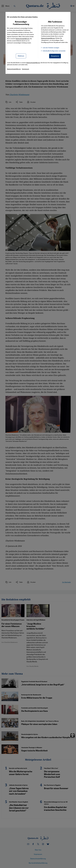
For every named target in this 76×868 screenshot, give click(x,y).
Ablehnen (21, 56)
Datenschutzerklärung (22, 39)
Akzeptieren (55, 56)
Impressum (25, 69)
